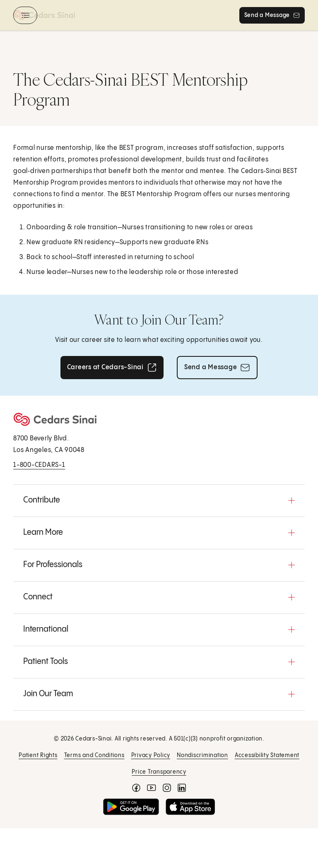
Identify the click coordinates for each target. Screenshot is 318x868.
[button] (159, 500)
